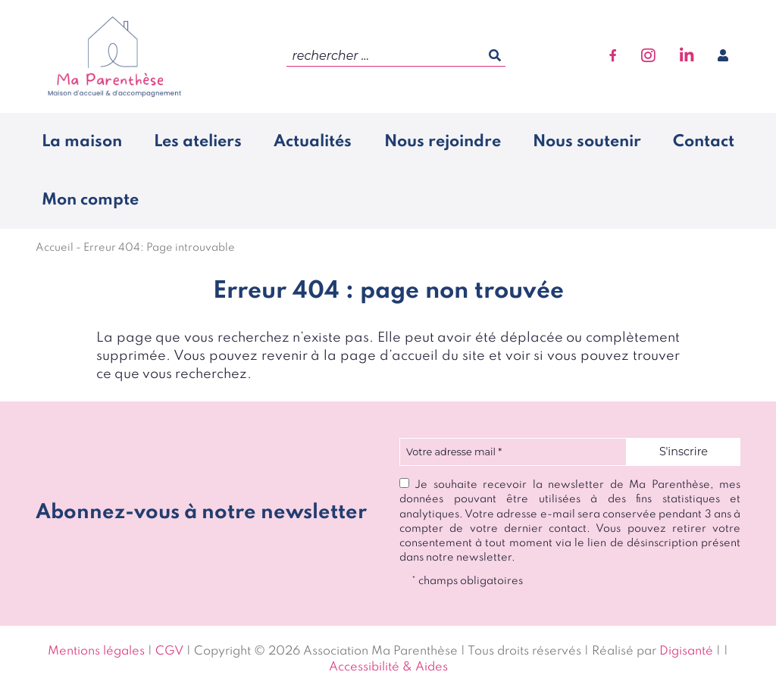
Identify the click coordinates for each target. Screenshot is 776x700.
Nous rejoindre (443, 142)
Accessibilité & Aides (388, 667)
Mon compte (90, 200)
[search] (396, 56)
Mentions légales (96, 652)
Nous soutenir (587, 142)
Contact (704, 142)
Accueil (55, 248)
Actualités (313, 142)
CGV (169, 652)
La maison (82, 142)
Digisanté (686, 652)
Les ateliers (198, 142)
